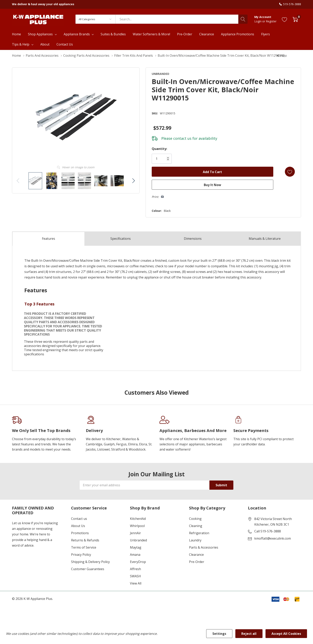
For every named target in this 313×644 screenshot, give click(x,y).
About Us (78, 526)
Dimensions (193, 239)
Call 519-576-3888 (268, 531)
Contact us (79, 519)
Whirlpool (137, 526)
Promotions (80, 533)
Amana (135, 555)
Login (258, 21)
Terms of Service (84, 547)
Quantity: (159, 149)
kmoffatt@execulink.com (273, 538)
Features (49, 239)
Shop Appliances (40, 34)
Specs (121, 239)
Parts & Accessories (204, 547)
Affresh (135, 569)
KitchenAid (138, 519)
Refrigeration (199, 533)
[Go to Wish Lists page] (285, 19)
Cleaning (196, 526)
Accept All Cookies (286, 634)
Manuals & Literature (265, 239)
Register (271, 21)
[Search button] (243, 19)
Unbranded (138, 540)
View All (136, 583)
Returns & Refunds (85, 540)
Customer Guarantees (88, 569)
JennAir (135, 533)
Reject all (249, 634)
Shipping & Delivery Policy (90, 562)
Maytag (136, 547)
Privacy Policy (81, 555)
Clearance (196, 555)
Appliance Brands (77, 34)
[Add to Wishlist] (290, 172)
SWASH (135, 576)
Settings (219, 634)
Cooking (195, 519)
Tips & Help (21, 44)
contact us (182, 138)
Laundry (195, 540)
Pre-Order (197, 562)
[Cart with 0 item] (295, 19)
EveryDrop (138, 562)
